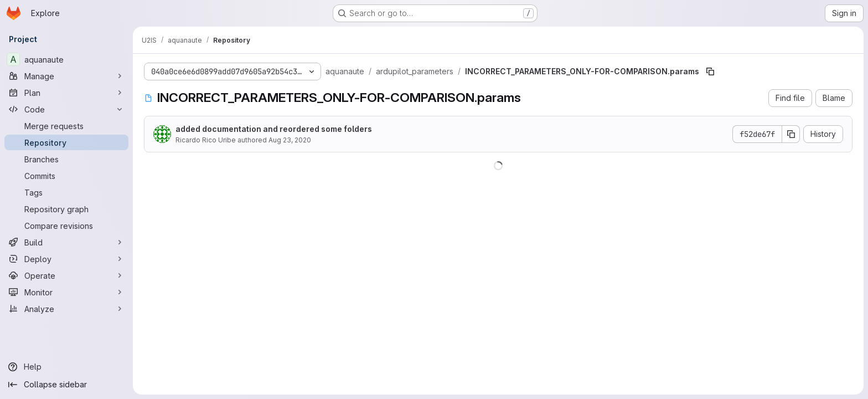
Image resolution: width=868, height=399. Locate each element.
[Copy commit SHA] (791, 134)
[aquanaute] (66, 59)
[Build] (66, 242)
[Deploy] (66, 259)
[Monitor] (66, 292)
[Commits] (66, 176)
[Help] (66, 367)
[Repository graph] (66, 209)
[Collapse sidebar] (66, 385)
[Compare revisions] (66, 226)
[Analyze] (66, 309)
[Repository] (66, 142)
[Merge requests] (66, 126)
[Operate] (66, 275)
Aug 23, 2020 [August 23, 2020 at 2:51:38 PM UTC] (290, 140)
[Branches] (66, 159)
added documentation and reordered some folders (274, 129)
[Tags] (66, 192)
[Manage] (66, 76)
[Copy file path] (710, 71)
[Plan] (66, 93)
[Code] (66, 109)
